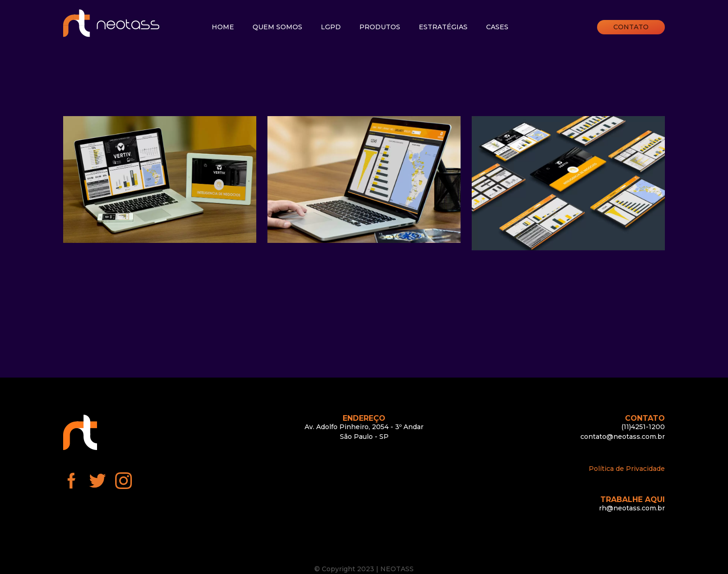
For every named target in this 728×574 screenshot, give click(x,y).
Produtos (380, 27)
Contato (631, 27)
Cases (497, 27)
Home (223, 27)
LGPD (331, 27)
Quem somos (277, 27)
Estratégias (443, 27)
